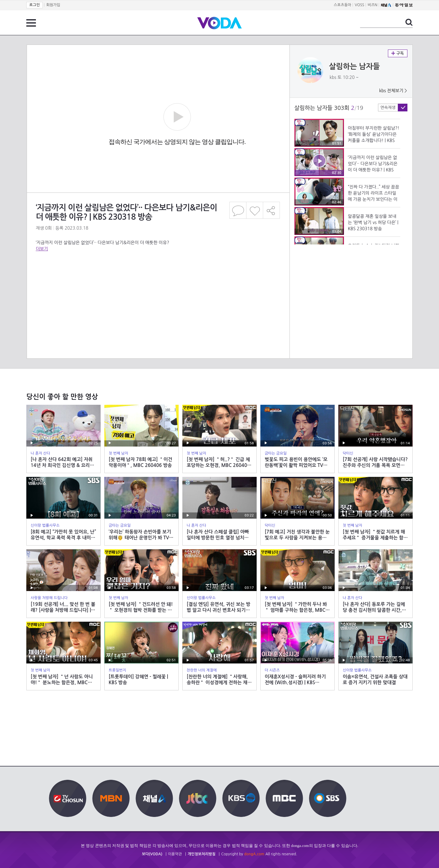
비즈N (373, 5)
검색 (409, 22)
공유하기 (272, 210)
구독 (398, 53)
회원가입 (53, 5)
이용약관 (175, 854)
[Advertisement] (158, 277)
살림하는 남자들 (355, 67)
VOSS (360, 5)
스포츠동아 (342, 5)
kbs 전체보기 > (393, 91)
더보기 (42, 249)
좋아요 (255, 210)
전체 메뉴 (31, 23)
